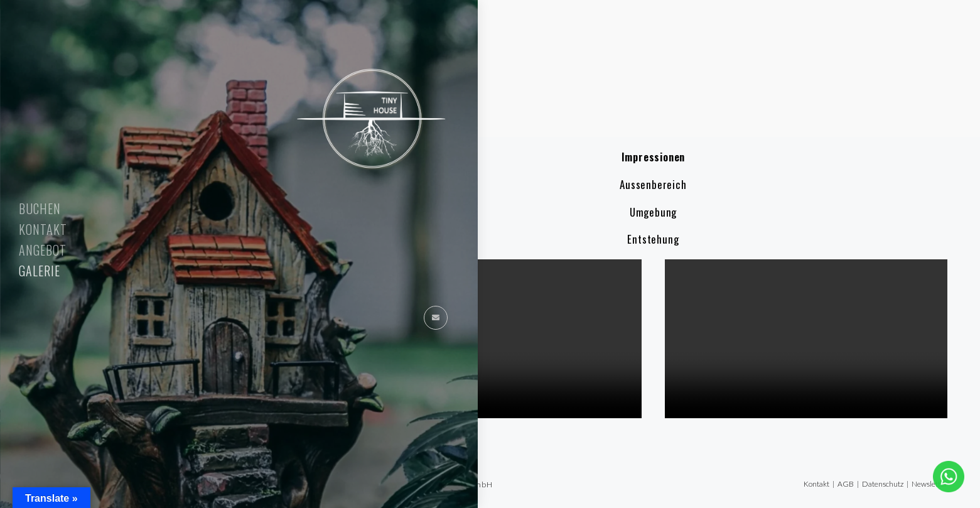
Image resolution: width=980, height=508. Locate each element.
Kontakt (816, 484)
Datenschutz (883, 484)
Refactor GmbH (464, 484)
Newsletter (929, 484)
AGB (846, 484)
